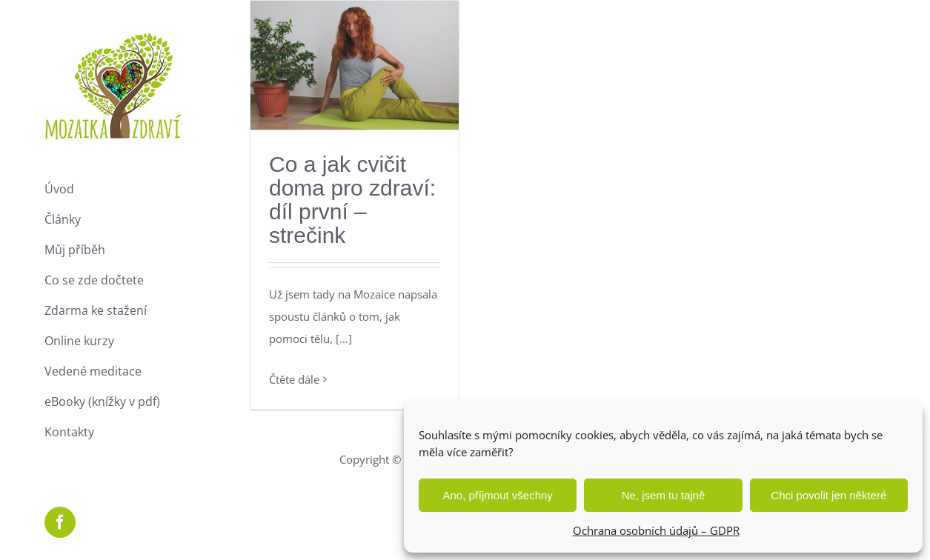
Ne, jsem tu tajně (664, 495)
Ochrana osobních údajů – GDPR (656, 530)
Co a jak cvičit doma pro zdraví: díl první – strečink (352, 200)
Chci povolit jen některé (828, 495)
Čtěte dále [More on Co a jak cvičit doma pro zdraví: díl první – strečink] (294, 379)
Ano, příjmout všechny (497, 495)
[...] (344, 339)
